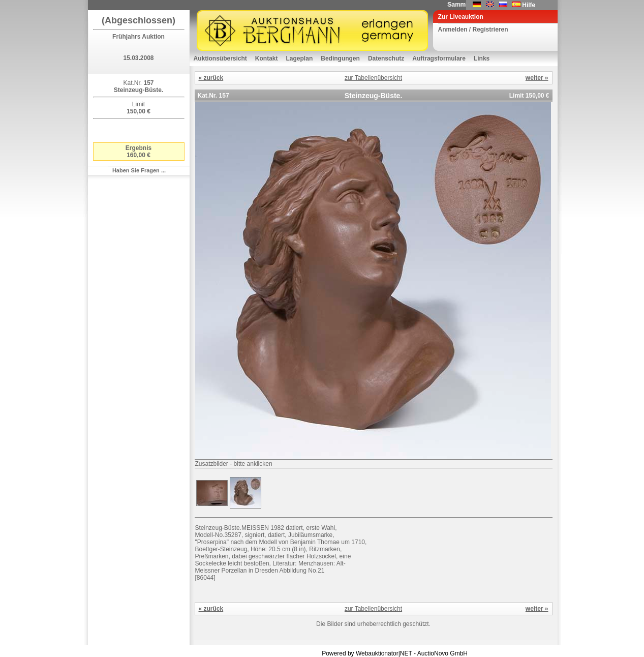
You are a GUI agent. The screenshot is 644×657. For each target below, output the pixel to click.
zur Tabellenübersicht (373, 78)
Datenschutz (386, 58)
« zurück (211, 78)
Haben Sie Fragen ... (139, 170)
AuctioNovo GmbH (442, 653)
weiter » (537, 78)
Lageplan (300, 58)
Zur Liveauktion (461, 17)
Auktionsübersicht (220, 58)
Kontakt (267, 58)
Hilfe (529, 5)
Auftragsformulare (439, 58)
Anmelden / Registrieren (473, 29)
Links (482, 58)
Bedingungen (340, 58)
